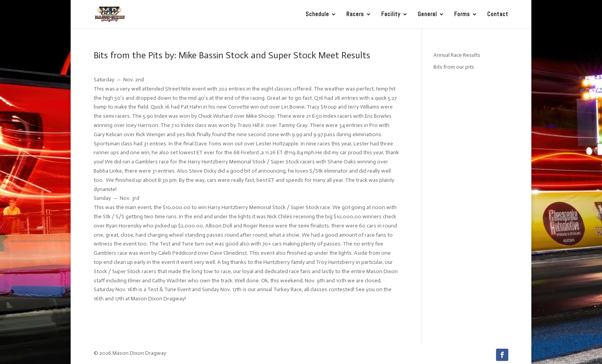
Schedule (317, 15)
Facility (391, 15)
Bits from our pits (454, 67)
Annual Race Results (457, 55)
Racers (355, 15)
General (427, 15)
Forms (462, 15)
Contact (498, 15)
